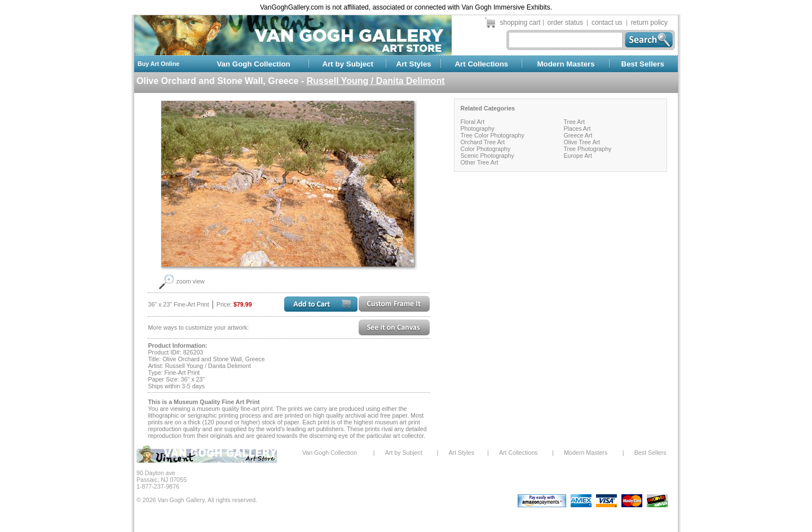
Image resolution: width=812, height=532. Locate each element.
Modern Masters (566, 64)
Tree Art (574, 122)
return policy (649, 23)
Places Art (577, 128)
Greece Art (578, 135)
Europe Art (577, 156)
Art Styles (414, 64)
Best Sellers (643, 64)
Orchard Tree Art (482, 142)
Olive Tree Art (582, 142)
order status (565, 23)
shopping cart (520, 23)
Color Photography (485, 149)
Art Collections (481, 64)
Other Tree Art (479, 162)
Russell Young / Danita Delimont (376, 81)
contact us (607, 23)
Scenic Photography (487, 156)
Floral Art (472, 122)
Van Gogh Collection (253, 64)
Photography (477, 128)
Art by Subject (348, 64)
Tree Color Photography (492, 135)
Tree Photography (587, 149)
